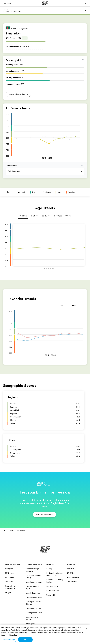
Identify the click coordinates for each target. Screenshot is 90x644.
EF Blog (49, 569)
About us (70, 569)
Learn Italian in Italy (33, 593)
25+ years (9, 582)
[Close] (86, 628)
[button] (8, 3)
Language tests (52, 586)
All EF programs (73, 577)
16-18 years (9, 573)
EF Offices (71, 573)
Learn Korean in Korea (34, 597)
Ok (25, 640)
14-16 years (9, 569)
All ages (8, 593)
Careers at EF (72, 582)
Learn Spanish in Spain (34, 613)
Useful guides (51, 595)
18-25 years (10, 577)
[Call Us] (85, 3)
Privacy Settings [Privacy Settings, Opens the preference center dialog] (9, 640)
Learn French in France (34, 582)
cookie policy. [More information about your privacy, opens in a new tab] (12, 635)
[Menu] (85, 10)
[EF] (45, 3)
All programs (30, 624)
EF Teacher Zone (53, 591)
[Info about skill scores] (83, 60)
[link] (12, 10)
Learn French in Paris (33, 608)
